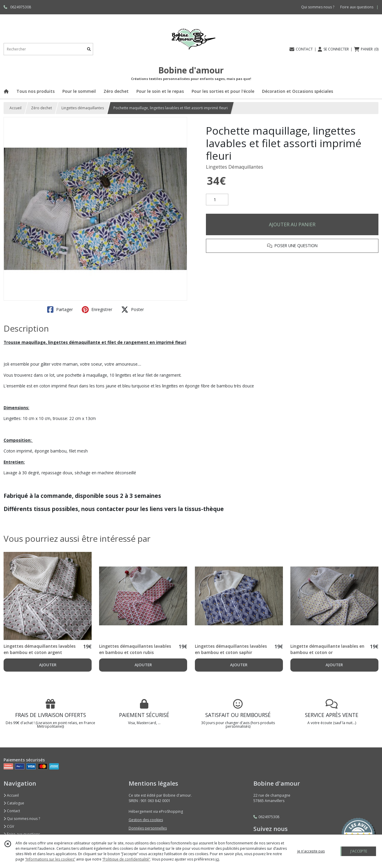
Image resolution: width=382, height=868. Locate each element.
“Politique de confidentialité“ (126, 859)
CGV (9, 826)
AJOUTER (48, 665)
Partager (60, 310)
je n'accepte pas (311, 851)
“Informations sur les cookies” (50, 859)
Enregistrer (97, 310)
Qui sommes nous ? (22, 819)
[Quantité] (217, 200)
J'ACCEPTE (359, 851)
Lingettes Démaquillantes (235, 167)
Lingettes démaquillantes (83, 108)
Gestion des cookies (146, 820)
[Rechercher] (89, 49)
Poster (133, 310)
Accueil (16, 108)
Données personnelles (148, 828)
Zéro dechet (41, 108)
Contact (12, 811)
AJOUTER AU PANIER (292, 224)
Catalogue (14, 803)
